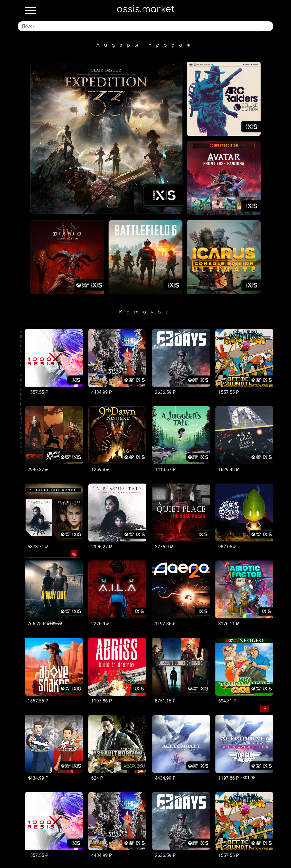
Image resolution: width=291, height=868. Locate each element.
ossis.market (146, 9)
